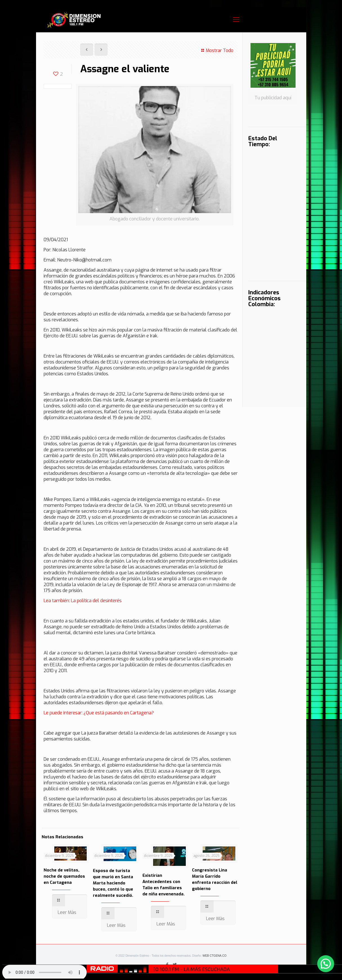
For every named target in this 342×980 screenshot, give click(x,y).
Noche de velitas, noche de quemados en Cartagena (64, 876)
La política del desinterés (96, 601)
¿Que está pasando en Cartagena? (119, 713)
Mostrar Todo (216, 50)
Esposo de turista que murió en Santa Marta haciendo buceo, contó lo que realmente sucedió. (113, 883)
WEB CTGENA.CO (214, 956)
